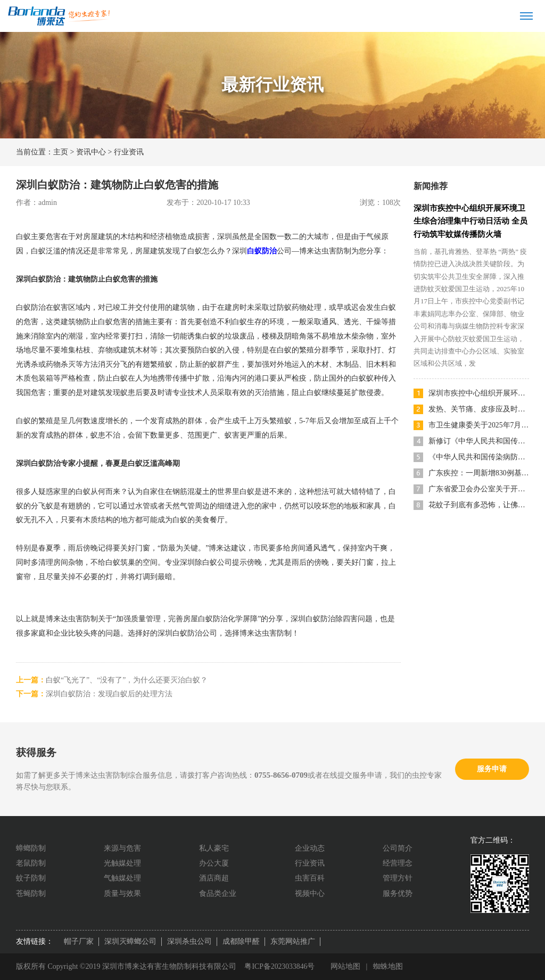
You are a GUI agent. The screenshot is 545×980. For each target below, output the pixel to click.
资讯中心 (91, 152)
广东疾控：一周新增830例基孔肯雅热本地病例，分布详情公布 (479, 472)
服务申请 (492, 769)
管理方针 (398, 878)
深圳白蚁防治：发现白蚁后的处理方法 (109, 694)
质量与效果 (122, 893)
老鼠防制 (31, 863)
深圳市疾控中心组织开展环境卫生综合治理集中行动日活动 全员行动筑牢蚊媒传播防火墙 (470, 221)
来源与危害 (122, 848)
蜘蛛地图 (389, 966)
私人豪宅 (214, 848)
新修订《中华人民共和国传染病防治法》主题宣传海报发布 (479, 440)
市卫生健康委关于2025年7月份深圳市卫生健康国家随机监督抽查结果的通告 (479, 424)
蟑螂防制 (31, 848)
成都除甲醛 (241, 941)
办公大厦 (214, 863)
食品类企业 (218, 893)
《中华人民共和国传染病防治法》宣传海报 (479, 456)
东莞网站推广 (293, 941)
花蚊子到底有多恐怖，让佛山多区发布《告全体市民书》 (479, 504)
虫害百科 (310, 878)
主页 (61, 152)
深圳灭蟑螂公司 (130, 941)
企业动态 (310, 848)
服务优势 (398, 893)
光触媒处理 (122, 863)
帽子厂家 (79, 941)
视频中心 (310, 893)
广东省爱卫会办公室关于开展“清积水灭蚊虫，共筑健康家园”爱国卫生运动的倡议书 (479, 488)
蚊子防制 (31, 878)
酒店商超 (214, 878)
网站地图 (346, 966)
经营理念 (398, 863)
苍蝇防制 (31, 893)
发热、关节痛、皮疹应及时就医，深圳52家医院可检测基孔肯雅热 (479, 408)
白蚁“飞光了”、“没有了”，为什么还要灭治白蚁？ (127, 680)
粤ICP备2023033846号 (280, 966)
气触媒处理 (122, 878)
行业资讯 (129, 152)
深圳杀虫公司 (189, 941)
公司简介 (398, 848)
